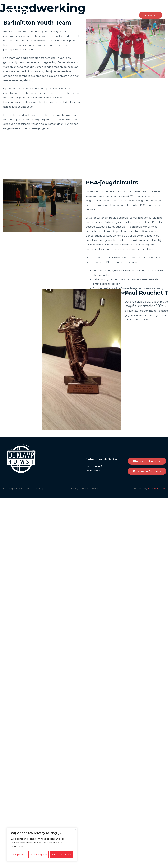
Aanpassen (19, 855)
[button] (151, 15)
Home (47, 15)
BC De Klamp (156, 488)
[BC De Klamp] (18, 15)
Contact (128, 15)
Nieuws (114, 15)
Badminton (95, 15)
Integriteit (77, 15)
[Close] (75, 829)
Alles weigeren (39, 855)
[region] (42, 845)
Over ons (61, 15)
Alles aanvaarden (62, 855)
